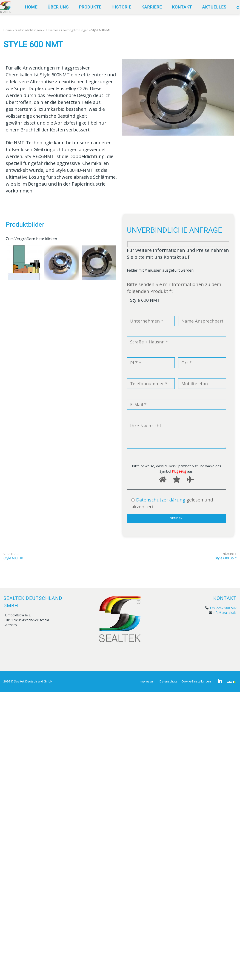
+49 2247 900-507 (223, 608)
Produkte (90, 7)
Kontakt (182, 7)
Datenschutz (168, 681)
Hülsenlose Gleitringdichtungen (67, 30)
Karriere (152, 7)
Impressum (148, 681)
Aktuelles (214, 7)
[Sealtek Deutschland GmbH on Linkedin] (220, 681)
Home (31, 7)
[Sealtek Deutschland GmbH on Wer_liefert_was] (231, 682)
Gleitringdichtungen (28, 30)
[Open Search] (238, 8)
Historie (121, 7)
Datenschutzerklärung (161, 500)
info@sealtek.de (225, 613)
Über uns (58, 7)
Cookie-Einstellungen (196, 681)
